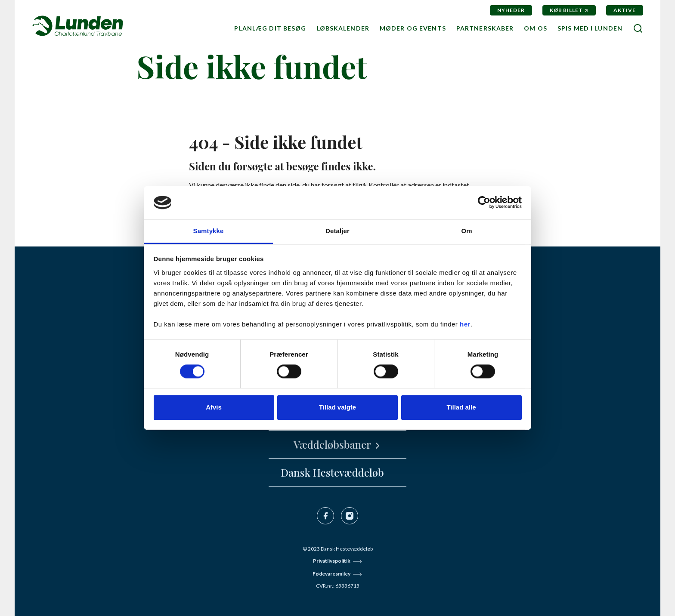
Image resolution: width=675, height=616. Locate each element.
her (465, 324)
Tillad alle (461, 407)
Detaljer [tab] (337, 231)
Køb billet (567, 10)
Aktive (625, 10)
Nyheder (511, 10)
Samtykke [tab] (209, 231)
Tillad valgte (337, 407)
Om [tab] (466, 231)
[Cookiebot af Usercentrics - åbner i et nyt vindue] (484, 203)
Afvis (214, 407)
